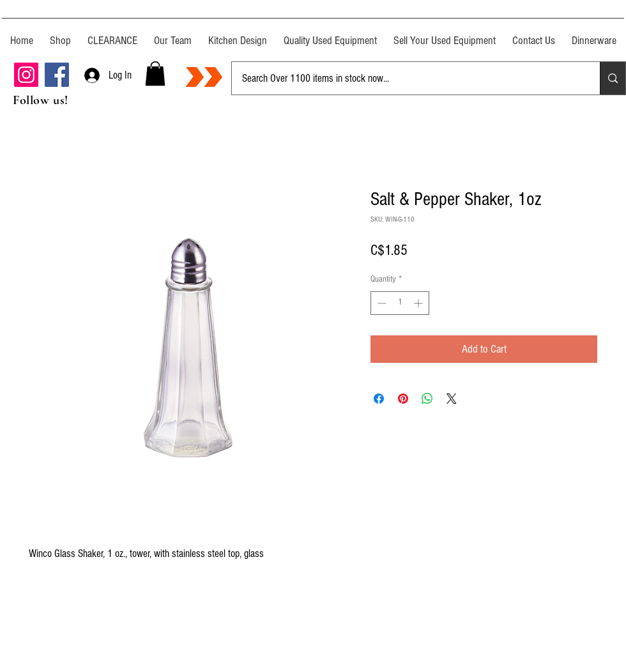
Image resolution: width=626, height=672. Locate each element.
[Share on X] (452, 399)
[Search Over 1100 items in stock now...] (406, 78)
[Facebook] (57, 75)
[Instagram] (26, 75)
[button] (155, 73)
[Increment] (419, 303)
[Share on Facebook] (379, 399)
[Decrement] (380, 303)
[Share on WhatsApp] (427, 399)
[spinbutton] (400, 303)
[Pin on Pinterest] (403, 399)
